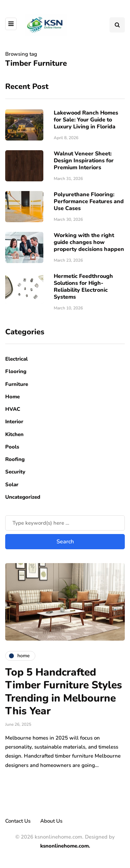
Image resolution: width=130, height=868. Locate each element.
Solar (12, 485)
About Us (51, 821)
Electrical (16, 359)
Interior (14, 422)
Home (12, 397)
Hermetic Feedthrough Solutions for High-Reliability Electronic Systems (83, 287)
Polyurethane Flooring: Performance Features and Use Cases (89, 201)
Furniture (17, 384)
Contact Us (18, 821)
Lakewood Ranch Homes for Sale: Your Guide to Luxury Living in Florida (86, 120)
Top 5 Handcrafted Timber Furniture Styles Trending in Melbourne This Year (64, 692)
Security (15, 472)
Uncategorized (23, 497)
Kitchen (14, 434)
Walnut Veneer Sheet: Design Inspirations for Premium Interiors (84, 161)
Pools (12, 447)
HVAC (13, 409)
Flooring (16, 371)
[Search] (65, 523)
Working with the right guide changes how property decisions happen (89, 242)
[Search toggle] (117, 25)
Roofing (15, 459)
